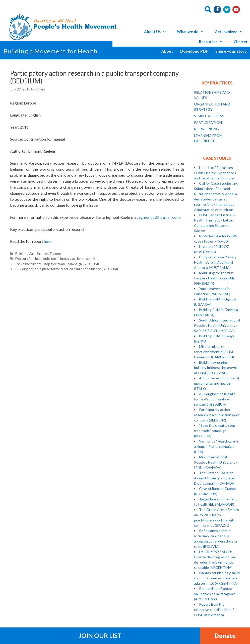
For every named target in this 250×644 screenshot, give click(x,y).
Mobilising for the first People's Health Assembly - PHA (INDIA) (215, 278)
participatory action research (73, 259)
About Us (157, 32)
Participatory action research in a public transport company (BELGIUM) (217, 415)
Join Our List (100, 635)
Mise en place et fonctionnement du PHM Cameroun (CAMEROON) (214, 352)
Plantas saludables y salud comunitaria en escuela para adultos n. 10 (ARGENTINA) (217, 578)
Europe (55, 254)
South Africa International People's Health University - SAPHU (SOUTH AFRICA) (217, 325)
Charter (241, 42)
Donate (225, 635)
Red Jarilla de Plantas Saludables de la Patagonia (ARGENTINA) (215, 594)
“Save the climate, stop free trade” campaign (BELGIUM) (57, 264)
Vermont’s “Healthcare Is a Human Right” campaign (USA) (216, 446)
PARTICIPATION (208, 122)
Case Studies (39, 254)
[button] (166, 32)
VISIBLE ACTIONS (209, 116)
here (48, 241)
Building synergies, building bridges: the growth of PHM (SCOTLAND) (216, 367)
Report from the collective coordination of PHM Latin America (214, 610)
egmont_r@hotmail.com (159, 217)
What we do (193, 32)
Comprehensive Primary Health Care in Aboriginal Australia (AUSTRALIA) (215, 262)
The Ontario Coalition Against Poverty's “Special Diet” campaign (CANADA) (215, 478)
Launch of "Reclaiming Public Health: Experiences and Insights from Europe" (215, 173)
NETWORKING (206, 129)
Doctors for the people (33, 259)
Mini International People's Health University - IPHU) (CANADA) (216, 462)
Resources (213, 42)
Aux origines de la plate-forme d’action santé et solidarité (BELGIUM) (67, 269)
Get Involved (231, 32)
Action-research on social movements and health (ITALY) (216, 383)
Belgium (21, 254)
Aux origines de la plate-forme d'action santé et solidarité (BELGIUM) (215, 399)
